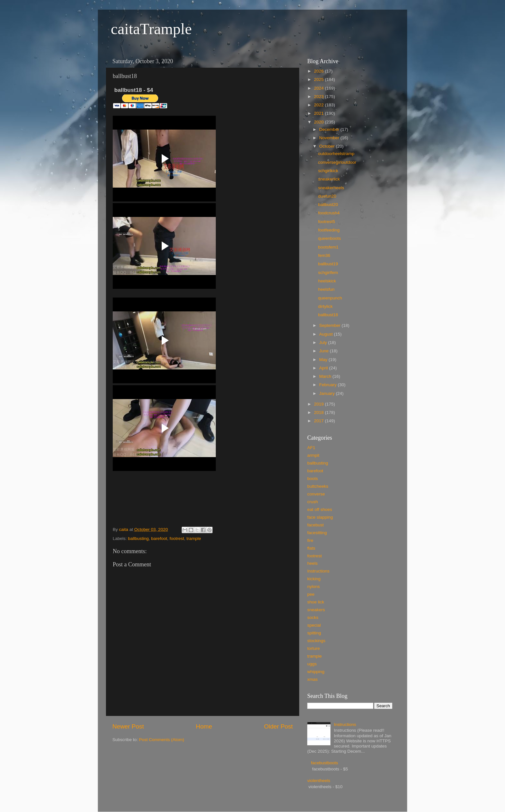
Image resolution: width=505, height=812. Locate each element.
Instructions (318, 571)
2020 (319, 122)
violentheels (319, 781)
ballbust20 (328, 205)
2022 (319, 105)
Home (204, 726)
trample (194, 538)
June (324, 351)
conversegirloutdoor (337, 162)
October (328, 146)
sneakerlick (329, 179)
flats (311, 548)
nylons (314, 587)
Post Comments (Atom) (162, 740)
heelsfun (326, 289)
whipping (316, 672)
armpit (313, 455)
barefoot (159, 538)
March (326, 376)
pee (311, 594)
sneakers (316, 610)
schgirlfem (328, 273)
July (324, 342)
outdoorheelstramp (336, 154)
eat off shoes (320, 509)
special (314, 625)
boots (313, 479)
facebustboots (324, 763)
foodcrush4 (329, 213)
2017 (319, 421)
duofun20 (327, 196)
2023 (319, 97)
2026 (319, 71)
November (330, 138)
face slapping (320, 517)
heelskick (327, 281)
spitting (314, 633)
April (324, 368)
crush (313, 502)
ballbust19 (328, 264)
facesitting (317, 533)
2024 (319, 88)
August (327, 334)
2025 (319, 79)
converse (316, 494)
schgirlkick (328, 171)
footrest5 (327, 222)
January (328, 393)
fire (310, 540)
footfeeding (329, 230)
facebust (315, 525)
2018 (319, 412)
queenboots (330, 238)
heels (312, 563)
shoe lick (316, 602)
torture (314, 648)
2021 (319, 113)
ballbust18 (328, 315)
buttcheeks (318, 486)
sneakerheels (331, 188)
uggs (312, 664)
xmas (312, 679)
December (330, 129)
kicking (314, 579)
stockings (316, 641)
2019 (319, 404)
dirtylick (325, 306)
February (329, 385)
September (330, 325)
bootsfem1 (328, 247)
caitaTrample (151, 29)
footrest (177, 538)
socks (313, 617)
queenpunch (330, 298)
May (324, 360)
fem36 (324, 255)
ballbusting (138, 538)
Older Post (278, 726)
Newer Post (128, 726)
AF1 (311, 448)
